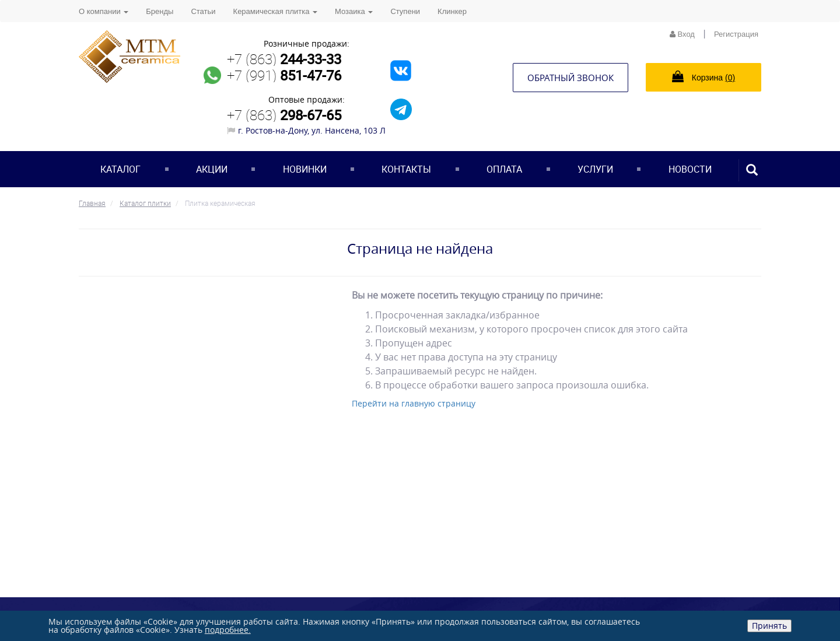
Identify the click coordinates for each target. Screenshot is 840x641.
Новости (690, 169)
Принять (769, 626)
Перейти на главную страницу (414, 403)
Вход (682, 34)
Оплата (504, 169)
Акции (212, 169)
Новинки (305, 169)
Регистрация (736, 34)
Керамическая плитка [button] (275, 11)
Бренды (160, 11)
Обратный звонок (570, 78)
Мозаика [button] (354, 11)
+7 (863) (284, 59)
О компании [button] (104, 11)
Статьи (203, 11)
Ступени (405, 11)
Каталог (120, 169)
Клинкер (452, 11)
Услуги (595, 169)
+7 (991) (284, 75)
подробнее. (228, 630)
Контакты (406, 169)
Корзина (703, 76)
